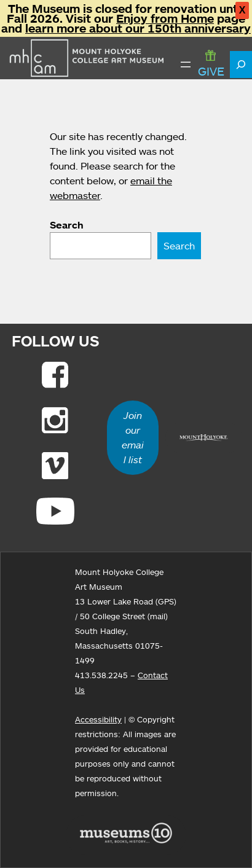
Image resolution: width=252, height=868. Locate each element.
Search (67, 225)
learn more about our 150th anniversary (138, 28)
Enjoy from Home (165, 18)
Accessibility (98, 719)
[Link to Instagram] (55, 420)
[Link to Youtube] (55, 511)
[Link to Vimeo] (55, 466)
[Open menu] (186, 65)
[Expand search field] (241, 65)
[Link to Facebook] (55, 375)
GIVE (211, 64)
